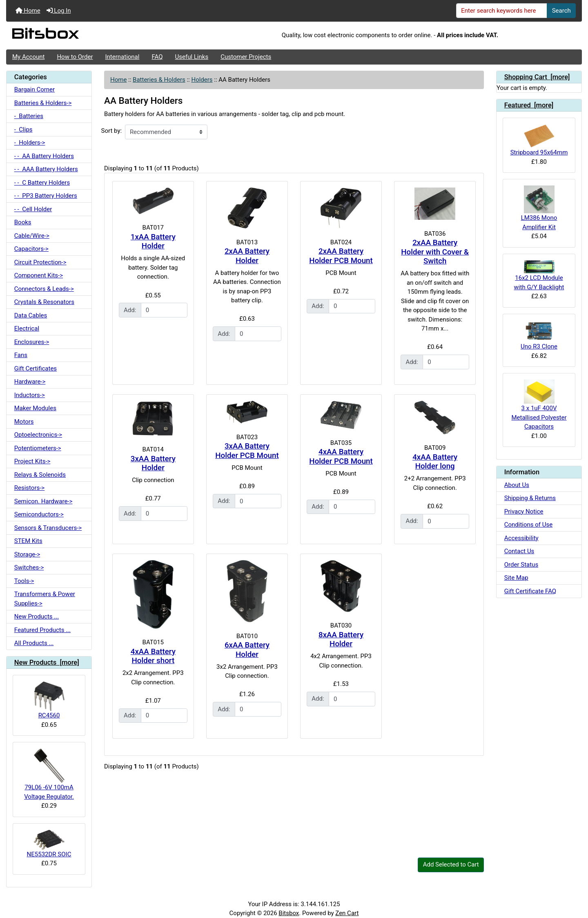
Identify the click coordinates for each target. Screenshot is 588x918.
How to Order (75, 57)
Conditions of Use (528, 525)
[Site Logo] (102, 36)
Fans (21, 355)
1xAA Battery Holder (153, 242)
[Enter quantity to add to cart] (164, 310)
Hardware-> (30, 382)
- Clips (23, 130)
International (122, 57)
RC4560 (49, 700)
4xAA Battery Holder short (153, 656)
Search (561, 11)
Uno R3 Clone (539, 335)
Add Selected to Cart (451, 864)
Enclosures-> (32, 342)
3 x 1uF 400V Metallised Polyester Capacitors (539, 405)
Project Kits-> (32, 461)
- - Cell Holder (33, 209)
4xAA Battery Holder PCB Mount (341, 457)
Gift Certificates (36, 369)
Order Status (521, 565)
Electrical (27, 328)
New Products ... (37, 616)
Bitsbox (289, 913)
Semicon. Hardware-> (43, 501)
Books (23, 222)
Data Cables (31, 315)
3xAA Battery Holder (153, 463)
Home (28, 11)
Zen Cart (347, 913)
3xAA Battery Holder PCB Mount (247, 451)
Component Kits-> (39, 275)
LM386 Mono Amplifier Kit (539, 208)
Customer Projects (246, 57)
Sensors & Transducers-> (48, 528)
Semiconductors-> (39, 514)
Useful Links (192, 57)
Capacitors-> (31, 249)
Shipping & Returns (530, 498)
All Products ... (34, 643)
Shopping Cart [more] (537, 77)
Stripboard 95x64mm (539, 140)
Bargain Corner (35, 89)
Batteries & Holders (159, 80)
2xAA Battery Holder (247, 256)
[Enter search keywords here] (502, 11)
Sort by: (112, 131)
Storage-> (27, 554)
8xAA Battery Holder (341, 640)
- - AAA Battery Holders (46, 169)
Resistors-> (29, 488)
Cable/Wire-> (32, 236)
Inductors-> (30, 395)
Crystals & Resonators (44, 302)
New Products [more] (47, 662)
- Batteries (29, 116)
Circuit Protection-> (40, 262)
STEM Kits (28, 541)
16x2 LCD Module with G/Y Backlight (539, 276)
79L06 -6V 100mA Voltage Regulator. (49, 774)
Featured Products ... (42, 630)
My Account (28, 57)
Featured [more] (529, 105)
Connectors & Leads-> (44, 289)
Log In (59, 11)
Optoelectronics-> (38, 435)
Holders (202, 80)
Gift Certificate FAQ (530, 591)
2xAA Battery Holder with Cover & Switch (435, 252)
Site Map (516, 578)
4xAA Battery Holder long (435, 462)
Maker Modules (35, 408)
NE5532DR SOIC (49, 844)
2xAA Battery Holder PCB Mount (341, 256)
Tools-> (24, 581)
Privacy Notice (524, 511)
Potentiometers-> (38, 448)
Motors (24, 422)
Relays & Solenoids (40, 475)
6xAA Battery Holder (247, 650)
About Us (517, 485)
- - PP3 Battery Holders (46, 196)
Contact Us (519, 551)
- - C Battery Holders (42, 183)
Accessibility (521, 538)
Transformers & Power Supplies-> (45, 599)
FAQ (157, 57)
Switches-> (29, 567)
